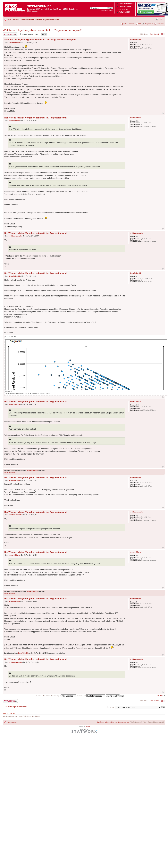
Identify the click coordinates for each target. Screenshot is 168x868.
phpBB (88, 726)
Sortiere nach (91, 696)
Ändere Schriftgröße (162, 19)
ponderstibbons (14, 121)
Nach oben (163, 113)
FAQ (140, 24)
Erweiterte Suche (107, 10)
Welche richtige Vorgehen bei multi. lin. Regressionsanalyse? (42, 30)
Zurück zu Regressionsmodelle (16, 707)
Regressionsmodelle (51, 20)
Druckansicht (157, 19)
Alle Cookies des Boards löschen (117, 722)
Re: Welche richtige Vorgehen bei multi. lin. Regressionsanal (36, 118)
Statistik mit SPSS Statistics (31, 20)
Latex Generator (129, 24)
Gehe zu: (111, 707)
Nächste (160, 696)
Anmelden (160, 24)
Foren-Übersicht (13, 20)
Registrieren (149, 24)
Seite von (154, 34)
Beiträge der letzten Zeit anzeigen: (56, 696)
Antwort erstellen (10, 34)
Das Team (100, 722)
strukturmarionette (15, 236)
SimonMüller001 (14, 43)
